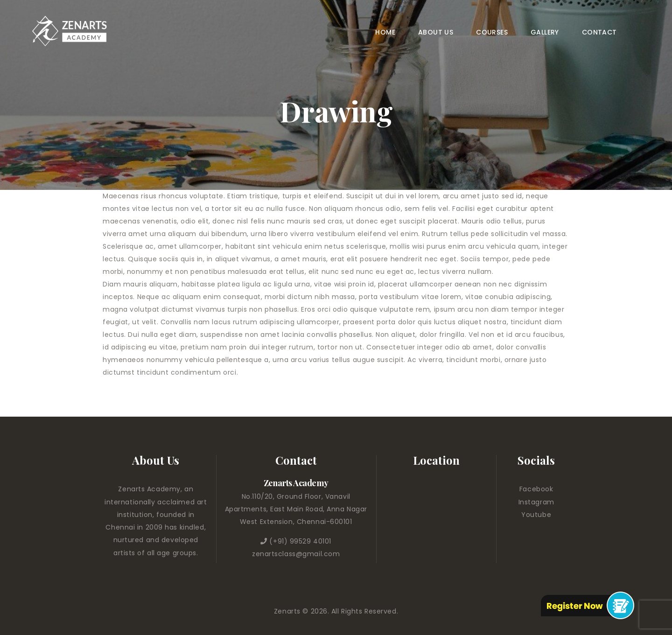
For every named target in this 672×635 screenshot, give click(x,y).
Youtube (536, 515)
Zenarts (288, 611)
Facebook (536, 489)
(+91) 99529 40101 (300, 541)
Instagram (536, 502)
